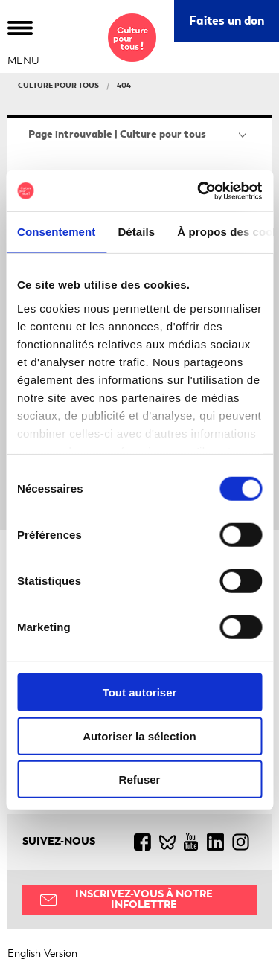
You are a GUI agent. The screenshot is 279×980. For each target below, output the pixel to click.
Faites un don (227, 20)
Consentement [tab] (56, 232)
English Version (42, 954)
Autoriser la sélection (139, 736)
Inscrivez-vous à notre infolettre (144, 899)
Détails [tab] (136, 232)
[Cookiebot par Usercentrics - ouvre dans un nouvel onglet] (199, 190)
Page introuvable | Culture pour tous (117, 134)
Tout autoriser (140, 692)
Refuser (140, 779)
